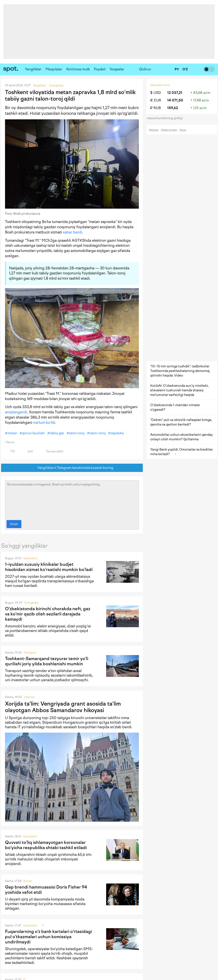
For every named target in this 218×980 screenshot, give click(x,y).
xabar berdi (72, 232)
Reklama (154, 130)
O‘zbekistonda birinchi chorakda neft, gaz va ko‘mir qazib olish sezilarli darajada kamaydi (48, 614)
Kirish (14, 524)
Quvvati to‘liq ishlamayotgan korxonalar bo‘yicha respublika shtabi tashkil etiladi (46, 845)
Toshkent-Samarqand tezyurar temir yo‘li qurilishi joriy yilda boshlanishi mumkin (47, 661)
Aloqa (183, 130)
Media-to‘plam (169, 130)
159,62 (173, 108)
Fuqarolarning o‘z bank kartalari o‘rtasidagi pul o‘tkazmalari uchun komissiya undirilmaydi (49, 937)
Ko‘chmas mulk (78, 69)
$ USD (156, 93)
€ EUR (156, 100)
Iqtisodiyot (30, 558)
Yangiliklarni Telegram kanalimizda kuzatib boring (72, 468)
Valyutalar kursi (160, 85)
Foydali (100, 69)
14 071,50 (175, 100)
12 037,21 (175, 93)
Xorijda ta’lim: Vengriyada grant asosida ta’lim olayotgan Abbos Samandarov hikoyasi (63, 707)
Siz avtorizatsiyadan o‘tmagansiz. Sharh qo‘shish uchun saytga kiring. (72, 499)
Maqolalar (54, 69)
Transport (30, 653)
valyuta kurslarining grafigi (166, 118)
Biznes (28, 881)
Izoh (28, 451)
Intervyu (29, 697)
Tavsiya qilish (52, 451)
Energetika (32, 603)
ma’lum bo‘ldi (44, 422)
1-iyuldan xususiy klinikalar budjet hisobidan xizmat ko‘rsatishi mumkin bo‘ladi (49, 567)
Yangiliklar (33, 69)
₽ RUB (156, 108)
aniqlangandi (16, 412)
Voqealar (117, 69)
